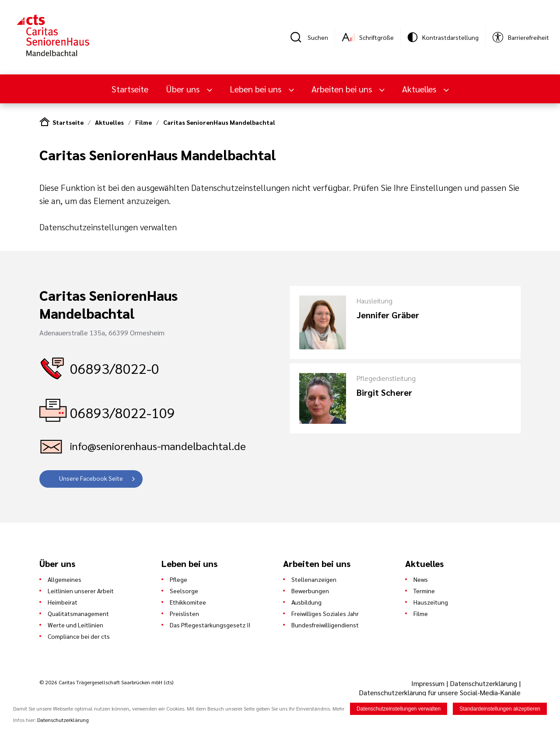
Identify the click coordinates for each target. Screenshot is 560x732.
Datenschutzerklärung (483, 683)
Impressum (429, 683)
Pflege (178, 579)
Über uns (184, 89)
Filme (143, 122)
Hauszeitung (431, 602)
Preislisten (184, 613)
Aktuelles (420, 89)
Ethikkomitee (188, 602)
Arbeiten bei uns (343, 89)
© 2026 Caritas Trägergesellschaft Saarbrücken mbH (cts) (106, 682)
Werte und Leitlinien (75, 625)
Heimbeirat (63, 602)
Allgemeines (65, 579)
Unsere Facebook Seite (91, 478)
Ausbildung (306, 602)
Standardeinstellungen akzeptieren (500, 709)
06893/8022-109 (122, 412)
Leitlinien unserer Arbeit (81, 591)
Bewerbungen (310, 591)
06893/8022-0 (115, 368)
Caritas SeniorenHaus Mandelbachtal (219, 122)
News (421, 579)
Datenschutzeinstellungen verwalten (108, 227)
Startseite (130, 89)
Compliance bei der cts (79, 636)
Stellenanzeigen (314, 579)
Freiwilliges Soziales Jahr (325, 613)
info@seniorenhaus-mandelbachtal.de (158, 446)
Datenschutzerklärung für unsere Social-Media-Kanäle (440, 692)
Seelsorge (184, 591)
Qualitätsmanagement (78, 613)
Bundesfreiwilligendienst (325, 625)
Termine (424, 591)
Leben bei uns (257, 89)
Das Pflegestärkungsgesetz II (210, 625)
